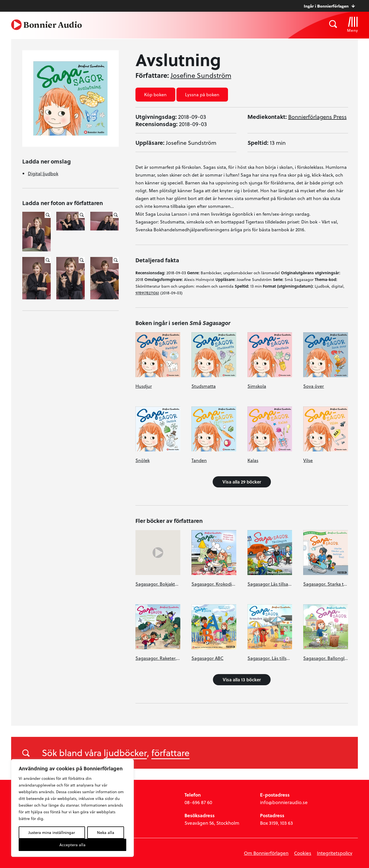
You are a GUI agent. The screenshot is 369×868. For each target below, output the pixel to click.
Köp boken (155, 94)
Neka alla (106, 832)
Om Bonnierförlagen (266, 853)
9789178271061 (147, 293)
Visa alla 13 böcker (242, 680)
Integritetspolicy (335, 853)
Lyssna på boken (202, 94)
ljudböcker (125, 752)
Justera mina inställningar (52, 832)
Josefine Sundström (201, 75)
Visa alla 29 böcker (242, 482)
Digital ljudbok (43, 173)
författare (170, 752)
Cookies (303, 853)
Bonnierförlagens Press (317, 117)
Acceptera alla (72, 845)
